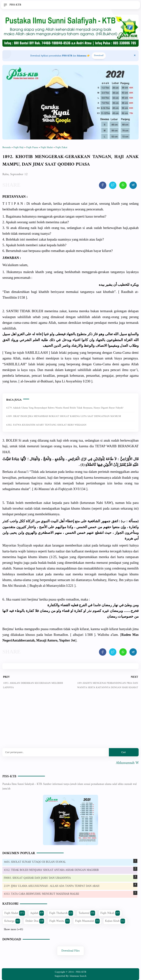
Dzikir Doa (35, 921)
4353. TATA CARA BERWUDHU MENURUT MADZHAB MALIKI (41, 894)
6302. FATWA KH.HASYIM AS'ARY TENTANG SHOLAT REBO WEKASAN (46, 425)
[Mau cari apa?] (56, 752)
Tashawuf (87, 913)
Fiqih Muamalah (87, 921)
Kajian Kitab (115, 921)
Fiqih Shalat (15, 913)
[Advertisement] (70, 721)
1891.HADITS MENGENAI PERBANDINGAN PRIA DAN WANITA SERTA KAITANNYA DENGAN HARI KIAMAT (108, 685)
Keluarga (12, 921)
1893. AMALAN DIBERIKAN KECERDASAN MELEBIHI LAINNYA (33, 685)
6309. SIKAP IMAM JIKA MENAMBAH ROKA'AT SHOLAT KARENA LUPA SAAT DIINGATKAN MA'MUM (64, 416)
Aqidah (37, 913)
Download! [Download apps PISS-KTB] (99, 56)
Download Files (71, 951)
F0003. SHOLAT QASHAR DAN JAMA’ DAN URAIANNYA (37, 878)
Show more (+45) (13, 930)
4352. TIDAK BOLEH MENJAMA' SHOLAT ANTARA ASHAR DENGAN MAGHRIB (51, 870)
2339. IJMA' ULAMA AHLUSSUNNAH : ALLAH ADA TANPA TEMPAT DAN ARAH (52, 886)
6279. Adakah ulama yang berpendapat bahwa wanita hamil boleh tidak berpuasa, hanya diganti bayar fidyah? (65, 408)
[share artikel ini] (103, 185)
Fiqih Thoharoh (61, 913)
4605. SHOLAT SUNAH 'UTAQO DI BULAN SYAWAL (35, 862)
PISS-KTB (9, 776)
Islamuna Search (78, 976)
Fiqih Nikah (110, 913)
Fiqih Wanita (60, 921)
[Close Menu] (135, 56)
